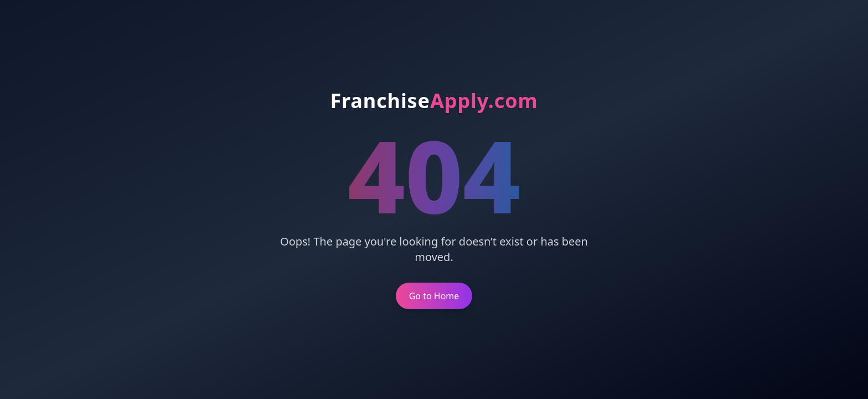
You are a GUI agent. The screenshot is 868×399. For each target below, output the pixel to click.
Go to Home (434, 296)
